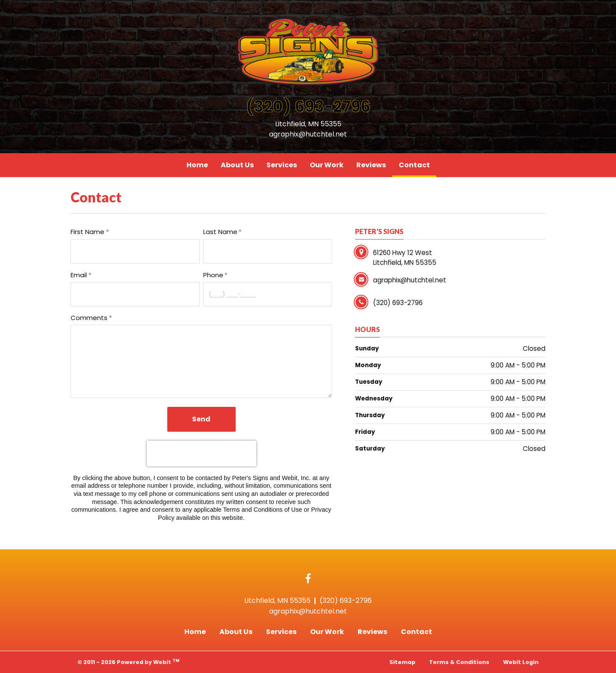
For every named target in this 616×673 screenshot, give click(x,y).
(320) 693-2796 (308, 107)
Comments (89, 318)
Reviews (371, 165)
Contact (418, 163)
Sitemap (402, 662)
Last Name (220, 232)
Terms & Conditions (459, 662)
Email (79, 275)
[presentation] (201, 454)
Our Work (327, 165)
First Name (87, 232)
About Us (237, 165)
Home (197, 165)
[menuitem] (197, 165)
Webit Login (521, 662)
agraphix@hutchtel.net (308, 134)
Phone (213, 275)
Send (201, 419)
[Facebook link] (308, 579)
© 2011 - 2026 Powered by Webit (128, 662)
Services (282, 165)
